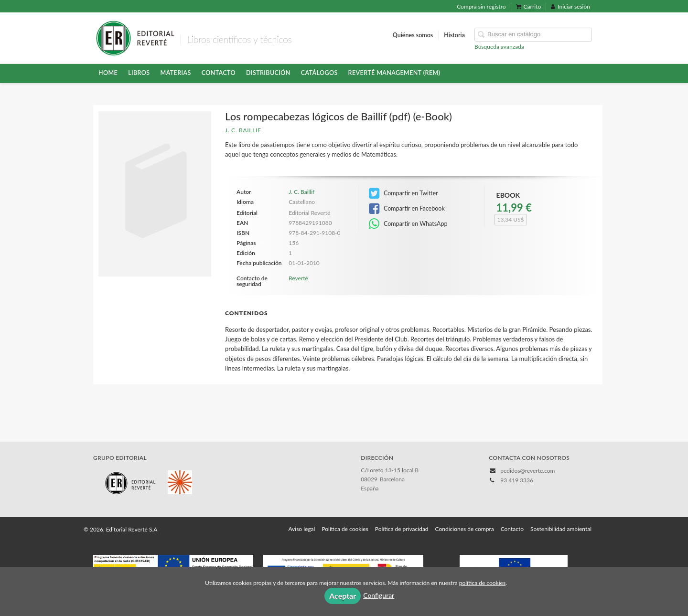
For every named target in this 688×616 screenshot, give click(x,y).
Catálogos (319, 73)
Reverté (298, 278)
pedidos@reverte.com (527, 471)
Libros (139, 73)
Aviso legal (301, 529)
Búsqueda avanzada (499, 47)
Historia (454, 35)
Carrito (529, 6)
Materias (176, 73)
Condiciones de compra (465, 529)
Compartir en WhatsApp (408, 224)
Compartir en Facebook (407, 209)
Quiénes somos (413, 35)
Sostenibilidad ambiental (561, 529)
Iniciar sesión (570, 6)
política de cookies (482, 583)
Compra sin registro (481, 6)
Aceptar (343, 596)
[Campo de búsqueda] (533, 35)
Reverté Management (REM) (394, 73)
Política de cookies (345, 529)
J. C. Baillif (243, 130)
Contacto (219, 73)
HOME (108, 73)
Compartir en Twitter (403, 193)
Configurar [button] (379, 595)
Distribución (268, 73)
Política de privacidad (402, 529)
